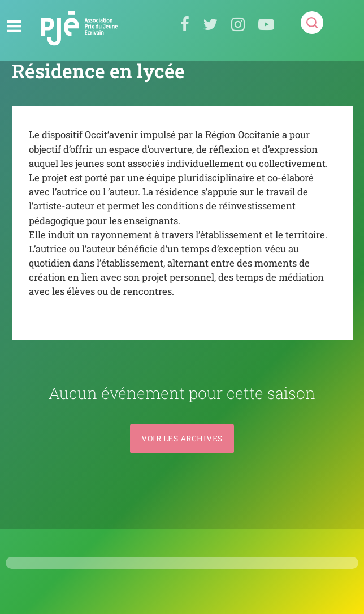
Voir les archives (182, 438)
